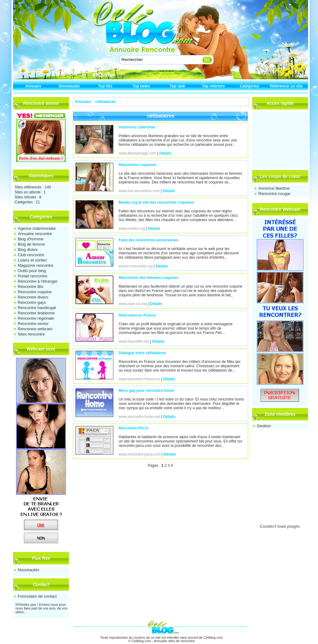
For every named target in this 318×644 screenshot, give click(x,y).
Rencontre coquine (35, 292)
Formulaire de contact (37, 596)
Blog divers (28, 250)
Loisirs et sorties (32, 260)
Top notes (141, 86)
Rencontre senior (33, 324)
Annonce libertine (274, 188)
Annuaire (33, 86)
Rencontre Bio (30, 287)
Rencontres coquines (138, 165)
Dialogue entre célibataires (142, 353)
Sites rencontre (31, 334)
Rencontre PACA (134, 428)
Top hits (105, 86)
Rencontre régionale (36, 318)
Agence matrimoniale (37, 228)
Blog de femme (31, 244)
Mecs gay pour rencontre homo (146, 391)
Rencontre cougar (274, 194)
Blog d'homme (31, 239)
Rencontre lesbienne (36, 313)
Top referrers (213, 86)
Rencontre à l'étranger (38, 281)
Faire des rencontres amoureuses (148, 240)
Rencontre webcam (35, 329)
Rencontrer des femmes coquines (149, 278)
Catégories (249, 86)
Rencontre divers (33, 297)
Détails (165, 153)
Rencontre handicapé (37, 308)
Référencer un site (286, 86)
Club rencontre (31, 255)
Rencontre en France (137, 315)
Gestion (264, 426)
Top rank (177, 86)
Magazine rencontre (36, 265)
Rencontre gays (32, 302)
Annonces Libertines (137, 127)
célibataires (106, 102)
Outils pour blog (32, 271)
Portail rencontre (32, 276)
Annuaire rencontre (35, 234)
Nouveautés (69, 86)
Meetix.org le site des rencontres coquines (156, 202)
